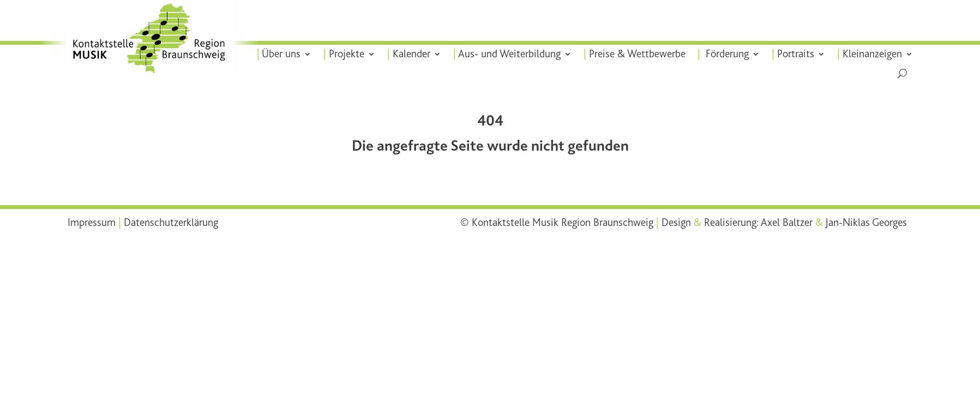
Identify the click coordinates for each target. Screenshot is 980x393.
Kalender (418, 54)
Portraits (795, 54)
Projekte (353, 54)
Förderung (726, 54)
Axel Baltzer (787, 222)
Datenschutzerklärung (171, 222)
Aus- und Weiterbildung (514, 54)
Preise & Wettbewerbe (639, 54)
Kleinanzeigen (870, 54)
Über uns (289, 54)
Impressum (92, 222)
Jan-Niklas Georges (866, 222)
